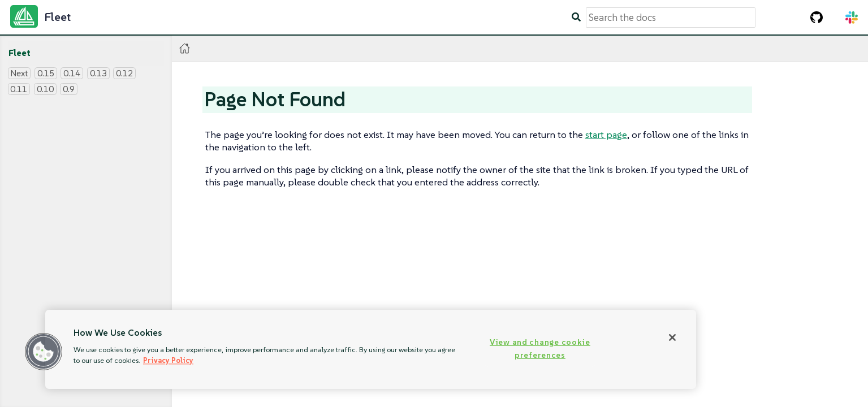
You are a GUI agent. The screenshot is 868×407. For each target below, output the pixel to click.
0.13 (98, 73)
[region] (371, 349)
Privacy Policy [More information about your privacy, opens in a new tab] (168, 360)
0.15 (46, 73)
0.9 (69, 89)
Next (19, 73)
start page (606, 135)
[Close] (672, 337)
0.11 (19, 89)
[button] (44, 352)
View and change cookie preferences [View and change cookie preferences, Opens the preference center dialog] (540, 348)
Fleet (20, 53)
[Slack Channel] (852, 18)
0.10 (45, 89)
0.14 (72, 73)
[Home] (185, 48)
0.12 (124, 73)
